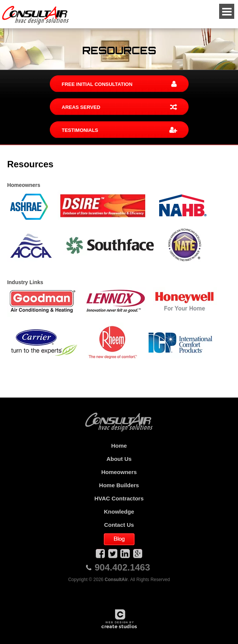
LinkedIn (125, 554)
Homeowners (119, 472)
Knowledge (119, 512)
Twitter (113, 554)
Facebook (100, 554)
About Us (119, 459)
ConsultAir (36, 15)
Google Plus (138, 554)
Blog (119, 539)
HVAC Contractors (119, 498)
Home (119, 446)
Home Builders (119, 485)
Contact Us (119, 525)
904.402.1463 (122, 568)
